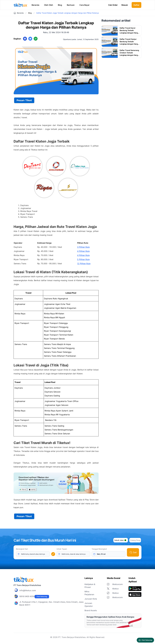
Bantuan (71, 5)
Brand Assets (91, 610)
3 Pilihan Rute (83, 247)
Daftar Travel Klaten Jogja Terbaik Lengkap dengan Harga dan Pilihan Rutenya (68, 13)
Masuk (125, 5)
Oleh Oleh (49, 5)
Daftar (136, 5)
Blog (60, 5)
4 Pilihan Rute (83, 251)
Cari (133, 552)
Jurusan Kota (91, 599)
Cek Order (113, 5)
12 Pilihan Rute (84, 264)
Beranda (35, 5)
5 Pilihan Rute (83, 259)
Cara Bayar (84, 5)
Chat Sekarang (42, 597)
